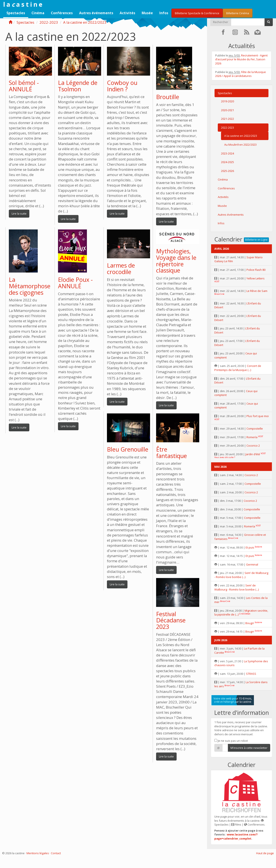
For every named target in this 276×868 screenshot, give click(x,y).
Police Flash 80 (256, 270)
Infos (164, 13)
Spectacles (16, 13)
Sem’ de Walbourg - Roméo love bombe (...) (241, 575)
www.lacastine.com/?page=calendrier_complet (236, 836)
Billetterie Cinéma (238, 13)
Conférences (62, 13)
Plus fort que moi (258, 416)
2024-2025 (227, 162)
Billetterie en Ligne (256, 240)
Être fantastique (172, 453)
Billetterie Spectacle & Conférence (197, 13)
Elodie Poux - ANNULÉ (75, 283)
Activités (127, 13)
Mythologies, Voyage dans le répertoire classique (176, 261)
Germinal (252, 564)
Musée (147, 13)
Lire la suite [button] (19, 213)
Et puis (250, 547)
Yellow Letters (256, 278)
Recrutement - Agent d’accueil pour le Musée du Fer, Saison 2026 (241, 59)
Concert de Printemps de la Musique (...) (238, 368)
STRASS (251, 674)
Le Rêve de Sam (257, 291)
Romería (252, 437)
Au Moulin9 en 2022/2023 (240, 145)
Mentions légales (38, 853)
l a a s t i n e (23, 4)
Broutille (168, 97)
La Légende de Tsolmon (78, 86)
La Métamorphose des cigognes (30, 286)
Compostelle (255, 429)
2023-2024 (227, 153)
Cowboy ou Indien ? (122, 86)
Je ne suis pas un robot (231, 741)
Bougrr (250, 623)
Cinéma (38, 13)
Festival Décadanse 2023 (171, 620)
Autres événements (96, 13)
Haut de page (265, 853)
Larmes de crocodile (121, 269)
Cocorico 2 (253, 446)
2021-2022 (227, 119)
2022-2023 (49, 22)
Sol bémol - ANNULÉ (24, 86)
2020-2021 (227, 110)
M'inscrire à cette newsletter (249, 748)
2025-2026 (227, 171)
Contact (56, 853)
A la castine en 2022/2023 (85, 22)
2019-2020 (227, 101)
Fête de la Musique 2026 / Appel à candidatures (241, 74)
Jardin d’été (253, 454)
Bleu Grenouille (128, 449)
